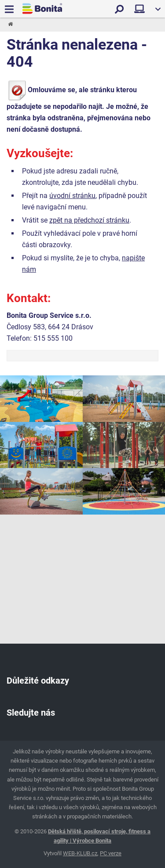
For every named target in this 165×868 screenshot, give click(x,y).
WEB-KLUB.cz (80, 853)
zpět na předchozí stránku (89, 220)
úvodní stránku (72, 196)
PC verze (111, 853)
